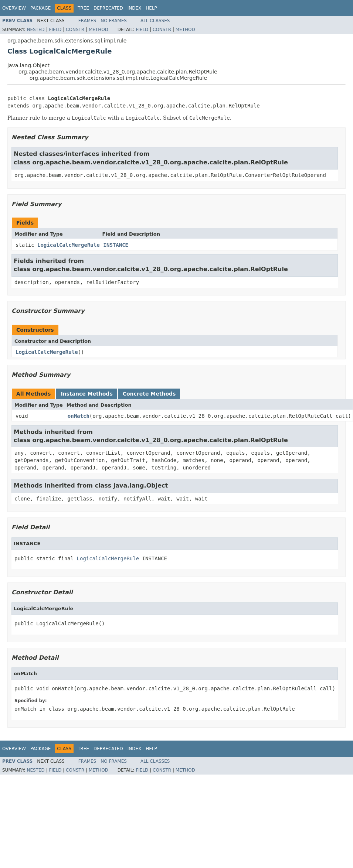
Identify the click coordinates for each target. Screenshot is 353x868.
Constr (75, 30)
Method (99, 30)
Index (135, 8)
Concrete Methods (149, 394)
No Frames (114, 21)
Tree (83, 8)
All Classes (155, 21)
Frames (87, 21)
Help (151, 8)
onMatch (79, 416)
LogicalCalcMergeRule (69, 245)
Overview (14, 8)
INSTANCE (116, 245)
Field (55, 30)
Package (40, 8)
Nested (35, 30)
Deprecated (108, 8)
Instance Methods (86, 394)
